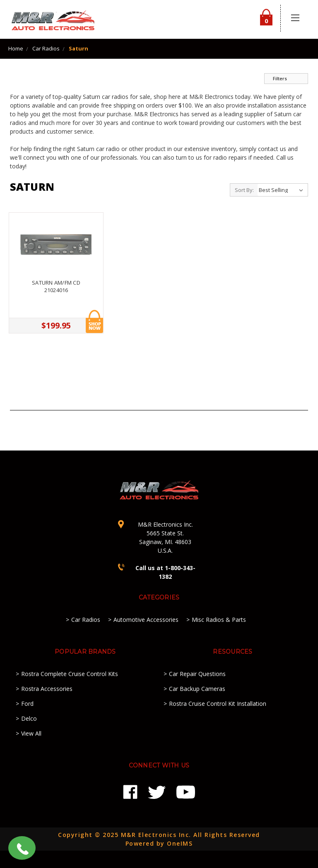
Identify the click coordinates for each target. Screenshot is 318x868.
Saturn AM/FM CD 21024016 (56, 286)
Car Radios (46, 48)
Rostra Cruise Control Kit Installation (218, 704)
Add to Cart (94, 321)
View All (31, 733)
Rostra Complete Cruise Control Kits (70, 674)
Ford (27, 704)
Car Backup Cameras (197, 689)
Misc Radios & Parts (219, 620)
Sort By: (244, 190)
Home (16, 48)
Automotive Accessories (146, 620)
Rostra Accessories (47, 689)
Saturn (78, 48)
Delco (29, 718)
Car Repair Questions (197, 674)
